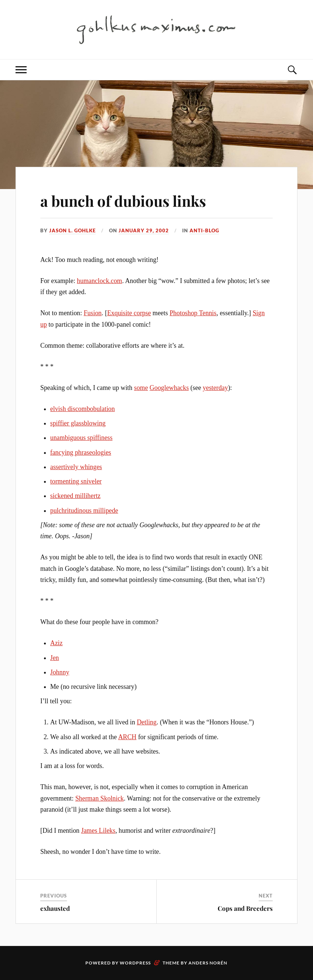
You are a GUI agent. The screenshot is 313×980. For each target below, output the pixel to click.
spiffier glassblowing (78, 423)
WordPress (135, 963)
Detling (147, 722)
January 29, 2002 (144, 230)
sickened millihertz (75, 496)
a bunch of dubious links (132, 200)
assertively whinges (76, 467)
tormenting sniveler (76, 481)
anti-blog (204, 230)
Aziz (57, 643)
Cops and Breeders (245, 908)
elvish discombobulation (83, 409)
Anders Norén (208, 963)
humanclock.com (99, 281)
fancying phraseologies (81, 452)
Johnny (60, 672)
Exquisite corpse (129, 313)
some (141, 388)
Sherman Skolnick (100, 798)
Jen (55, 658)
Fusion (93, 313)
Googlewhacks (169, 388)
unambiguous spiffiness (81, 438)
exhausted (55, 908)
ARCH (127, 737)
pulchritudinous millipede (84, 511)
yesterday (215, 388)
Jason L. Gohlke (72, 230)
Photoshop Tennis (193, 313)
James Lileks (98, 831)
